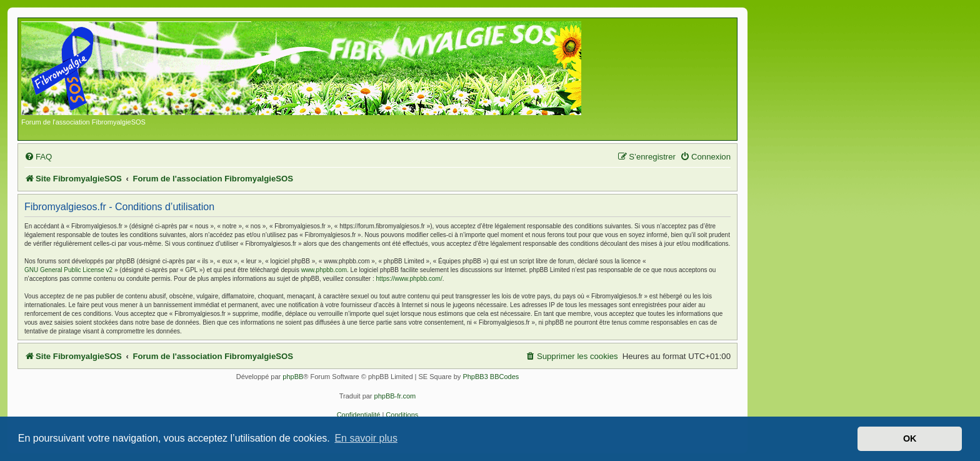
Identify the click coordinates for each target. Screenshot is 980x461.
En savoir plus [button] (366, 438)
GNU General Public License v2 (68, 270)
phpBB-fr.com (395, 396)
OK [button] (910, 438)
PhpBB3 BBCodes (491, 377)
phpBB (293, 377)
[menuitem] (38, 157)
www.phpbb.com (324, 270)
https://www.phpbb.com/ (409, 279)
